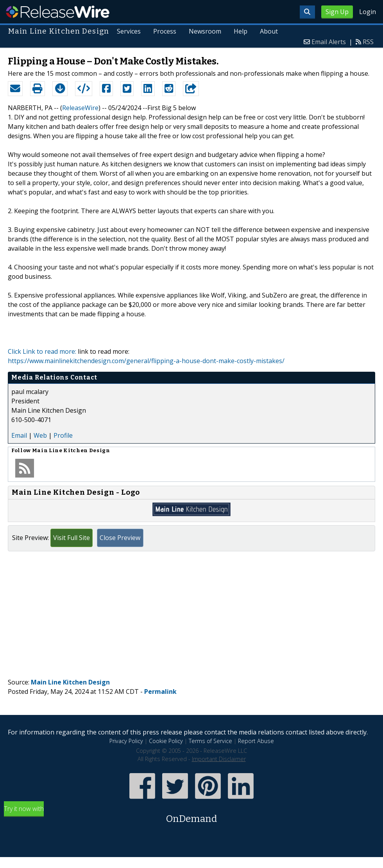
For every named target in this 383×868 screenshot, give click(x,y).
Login (368, 12)
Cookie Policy (166, 741)
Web (40, 435)
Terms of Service (210, 741)
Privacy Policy (126, 741)
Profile (63, 435)
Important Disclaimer (219, 759)
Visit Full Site (72, 538)
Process (165, 31)
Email (19, 435)
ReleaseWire (58, 12)
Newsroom (205, 31)
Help (241, 31)
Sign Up (337, 12)
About (269, 31)
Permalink (160, 692)
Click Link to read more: (42, 351)
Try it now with (191, 815)
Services (129, 31)
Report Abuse (256, 741)
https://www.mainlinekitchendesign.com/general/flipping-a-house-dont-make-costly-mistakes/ (146, 361)
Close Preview (120, 538)
